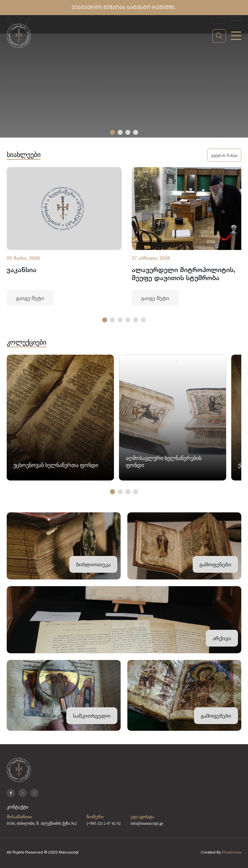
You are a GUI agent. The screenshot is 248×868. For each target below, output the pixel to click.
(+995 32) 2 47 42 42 (104, 823)
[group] (64, 236)
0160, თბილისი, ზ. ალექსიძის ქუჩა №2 (42, 823)
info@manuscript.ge (147, 823)
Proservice (232, 852)
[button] (112, 132)
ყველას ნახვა (224, 155)
